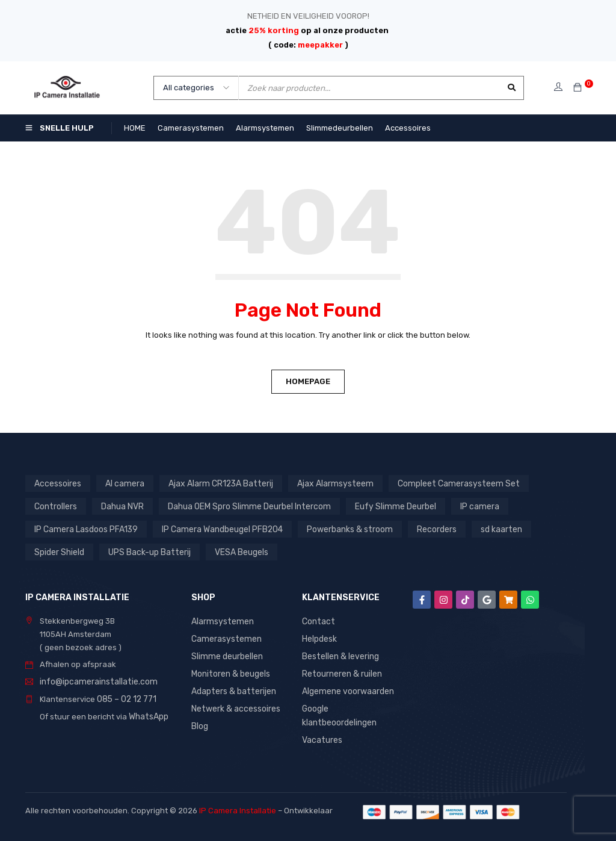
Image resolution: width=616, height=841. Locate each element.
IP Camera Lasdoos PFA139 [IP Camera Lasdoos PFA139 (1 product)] (85, 529)
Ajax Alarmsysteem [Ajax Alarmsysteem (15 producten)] (324, 483)
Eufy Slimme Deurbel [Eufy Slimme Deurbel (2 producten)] (385, 506)
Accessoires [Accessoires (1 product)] (57, 483)
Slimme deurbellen (226, 655)
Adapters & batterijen (232, 688)
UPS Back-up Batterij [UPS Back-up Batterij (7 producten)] (146, 552)
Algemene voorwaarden (347, 688)
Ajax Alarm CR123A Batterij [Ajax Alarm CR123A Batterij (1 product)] (215, 483)
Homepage (308, 381)
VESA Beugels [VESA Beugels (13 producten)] (234, 552)
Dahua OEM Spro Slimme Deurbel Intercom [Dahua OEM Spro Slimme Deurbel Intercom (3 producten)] (244, 506)
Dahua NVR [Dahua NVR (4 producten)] (121, 506)
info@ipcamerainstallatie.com (95, 681)
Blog (199, 722)
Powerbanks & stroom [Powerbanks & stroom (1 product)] (341, 529)
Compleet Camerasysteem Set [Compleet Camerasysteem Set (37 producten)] (441, 483)
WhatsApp (148, 715)
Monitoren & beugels (230, 672)
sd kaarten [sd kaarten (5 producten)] (489, 529)
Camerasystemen (224, 638)
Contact (317, 621)
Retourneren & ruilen (341, 672)
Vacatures (321, 735)
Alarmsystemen (220, 621)
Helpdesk (319, 638)
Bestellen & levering (339, 655)
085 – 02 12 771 (125, 698)
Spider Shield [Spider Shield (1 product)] (59, 552)
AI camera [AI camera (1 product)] (123, 483)
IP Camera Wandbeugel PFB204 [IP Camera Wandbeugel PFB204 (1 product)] (217, 529)
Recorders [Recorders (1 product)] (426, 529)
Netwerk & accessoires (234, 705)
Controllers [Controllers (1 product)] (55, 506)
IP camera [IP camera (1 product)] (466, 506)
